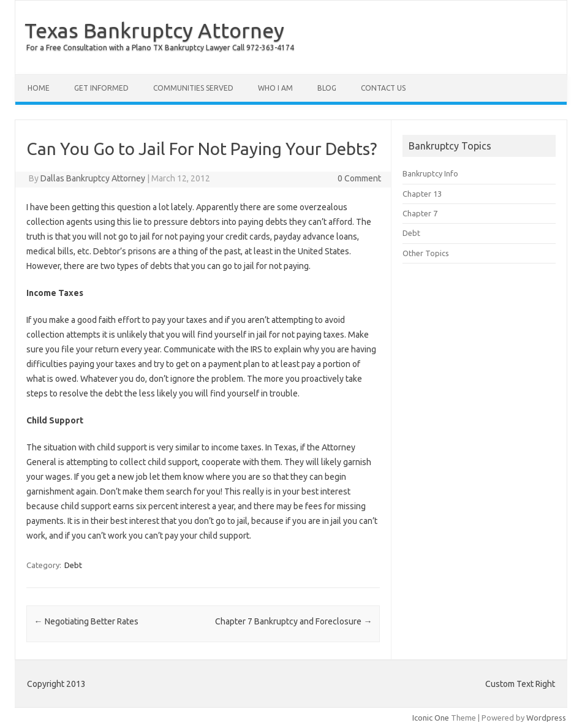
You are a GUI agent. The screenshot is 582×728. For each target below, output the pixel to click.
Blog (327, 88)
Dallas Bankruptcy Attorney (93, 178)
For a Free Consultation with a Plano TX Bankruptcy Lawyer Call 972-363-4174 (160, 47)
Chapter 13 (422, 194)
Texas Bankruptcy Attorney (154, 30)
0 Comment (359, 178)
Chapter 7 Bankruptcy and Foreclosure (293, 621)
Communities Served (193, 88)
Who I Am (275, 88)
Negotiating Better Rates (86, 621)
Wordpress (546, 718)
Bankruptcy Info (430, 173)
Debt (73, 565)
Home (39, 88)
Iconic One (431, 718)
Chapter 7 (420, 213)
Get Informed (101, 88)
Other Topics (426, 253)
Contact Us (383, 88)
